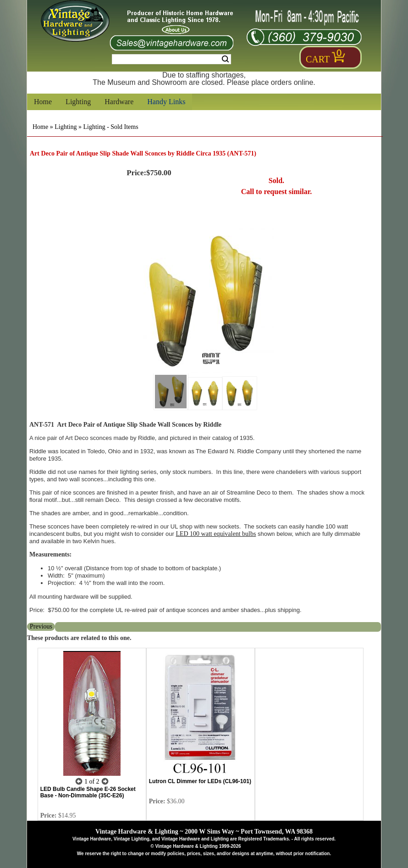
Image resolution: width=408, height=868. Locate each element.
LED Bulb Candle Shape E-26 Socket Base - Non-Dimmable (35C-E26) (88, 792)
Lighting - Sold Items (110, 127)
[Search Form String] (171, 59)
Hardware (119, 102)
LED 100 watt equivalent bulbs (216, 534)
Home (43, 102)
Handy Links (166, 102)
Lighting (78, 102)
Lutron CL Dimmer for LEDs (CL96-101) (200, 781)
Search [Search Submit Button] (225, 59)
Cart (318, 59)
